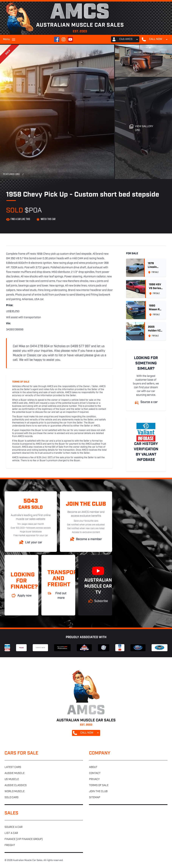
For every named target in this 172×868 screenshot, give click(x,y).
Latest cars (13, 767)
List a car (11, 833)
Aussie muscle (15, 773)
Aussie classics (16, 785)
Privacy (94, 779)
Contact (95, 773)
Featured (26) (11, 174)
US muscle (12, 779)
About (93, 767)
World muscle (15, 791)
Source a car (14, 827)
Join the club (98, 791)
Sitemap (95, 798)
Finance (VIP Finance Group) (24, 839)
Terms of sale (99, 785)
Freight (10, 845)
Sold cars (12, 798)
